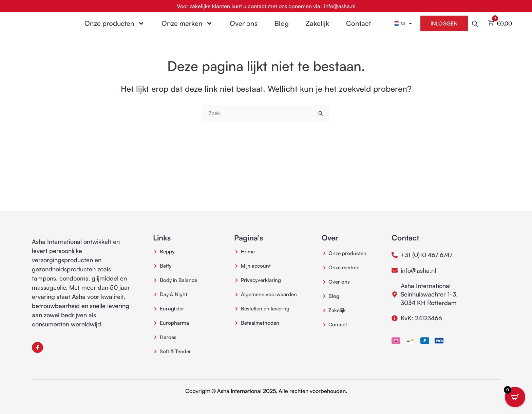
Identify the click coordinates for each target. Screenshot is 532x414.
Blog (282, 29)
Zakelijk (317, 29)
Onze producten (115, 29)
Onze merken (187, 29)
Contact (358, 29)
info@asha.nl (340, 6)
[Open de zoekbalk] (475, 29)
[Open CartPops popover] (515, 397)
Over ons (244, 29)
